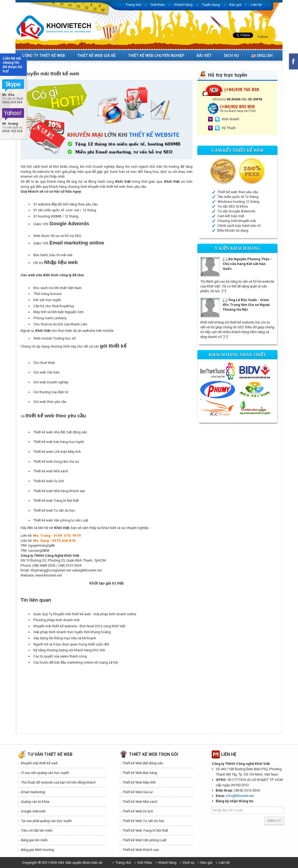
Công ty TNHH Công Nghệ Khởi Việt (50, 556)
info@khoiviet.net (240, 796)
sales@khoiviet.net (87, 570)
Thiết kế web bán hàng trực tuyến (59, 442)
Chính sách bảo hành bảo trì (239, 226)
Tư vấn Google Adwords (236, 211)
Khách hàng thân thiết (237, 355)
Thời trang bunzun (48, 294)
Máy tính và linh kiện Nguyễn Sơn (58, 312)
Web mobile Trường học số (55, 338)
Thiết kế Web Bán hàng (140, 773)
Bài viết (204, 56)
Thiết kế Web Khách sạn (141, 850)
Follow (263, 37)
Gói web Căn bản (46, 372)
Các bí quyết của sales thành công (60, 656)
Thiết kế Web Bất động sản (143, 763)
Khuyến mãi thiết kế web (39, 763)
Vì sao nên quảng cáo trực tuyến (45, 773)
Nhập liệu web (61, 262)
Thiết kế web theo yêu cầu (238, 192)
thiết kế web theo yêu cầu (126, 187)
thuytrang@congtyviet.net (51, 570)
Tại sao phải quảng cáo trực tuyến (46, 821)
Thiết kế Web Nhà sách (140, 802)
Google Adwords (69, 223)
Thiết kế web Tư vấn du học (54, 510)
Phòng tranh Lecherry (50, 318)
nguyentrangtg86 (41, 545)
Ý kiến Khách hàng (237, 248)
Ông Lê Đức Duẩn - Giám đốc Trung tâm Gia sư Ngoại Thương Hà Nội (246, 305)
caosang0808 (39, 550)
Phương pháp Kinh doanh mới (56, 620)
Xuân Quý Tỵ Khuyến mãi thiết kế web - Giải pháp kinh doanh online (85, 614)
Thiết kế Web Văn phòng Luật (144, 840)
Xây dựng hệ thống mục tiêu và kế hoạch (65, 638)
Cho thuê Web (44, 363)
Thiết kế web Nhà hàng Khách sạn (59, 491)
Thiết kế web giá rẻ (96, 56)
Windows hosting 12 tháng (238, 202)
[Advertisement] (118, 679)
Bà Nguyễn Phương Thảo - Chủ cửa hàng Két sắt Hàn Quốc (247, 264)
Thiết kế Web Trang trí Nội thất (145, 830)
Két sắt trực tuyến (47, 300)
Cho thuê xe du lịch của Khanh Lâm (60, 324)
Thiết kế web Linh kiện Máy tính (57, 452)
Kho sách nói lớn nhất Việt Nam (58, 288)
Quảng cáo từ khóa (35, 802)
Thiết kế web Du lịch (49, 481)
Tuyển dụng (211, 5)
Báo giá (235, 5)
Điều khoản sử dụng (233, 230)
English (262, 56)
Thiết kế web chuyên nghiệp (156, 56)
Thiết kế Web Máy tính (139, 782)
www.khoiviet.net (49, 575)
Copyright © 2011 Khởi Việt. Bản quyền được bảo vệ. (62, 863)
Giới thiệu (158, 5)
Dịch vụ (232, 56)
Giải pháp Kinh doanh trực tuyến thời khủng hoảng (72, 632)
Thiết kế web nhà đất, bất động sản (60, 432)
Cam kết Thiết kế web (238, 150)
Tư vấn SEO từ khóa (233, 206)
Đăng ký (274, 821)
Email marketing (33, 792)
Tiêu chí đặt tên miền (37, 830)
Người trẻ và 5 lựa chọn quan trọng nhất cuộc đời (71, 644)
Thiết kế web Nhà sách (51, 471)
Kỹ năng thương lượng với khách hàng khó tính (69, 650)
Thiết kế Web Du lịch (138, 811)
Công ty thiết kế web (43, 56)
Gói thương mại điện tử (51, 392)
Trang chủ (133, 5)
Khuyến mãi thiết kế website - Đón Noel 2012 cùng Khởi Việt (79, 626)
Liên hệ (256, 5)
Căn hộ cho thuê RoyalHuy (54, 306)
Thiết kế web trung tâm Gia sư (56, 462)
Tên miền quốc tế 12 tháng (238, 197)
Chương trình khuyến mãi (237, 221)
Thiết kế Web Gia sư (138, 792)
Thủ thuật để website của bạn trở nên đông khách (58, 782)
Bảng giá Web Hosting (37, 850)
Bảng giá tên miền (34, 840)
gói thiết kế (113, 346)
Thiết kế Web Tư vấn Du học (143, 821)
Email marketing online (77, 243)
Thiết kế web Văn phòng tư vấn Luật (61, 520)
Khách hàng (183, 5)
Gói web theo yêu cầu (50, 402)
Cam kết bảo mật (231, 216)
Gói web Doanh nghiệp (51, 382)
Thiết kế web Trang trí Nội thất (56, 501)
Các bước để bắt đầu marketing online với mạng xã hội (76, 662)
